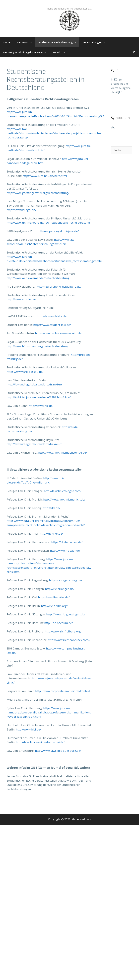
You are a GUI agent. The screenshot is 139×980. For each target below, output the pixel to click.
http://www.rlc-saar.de (65, 551)
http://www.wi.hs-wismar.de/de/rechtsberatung (38, 278)
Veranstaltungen (95, 42)
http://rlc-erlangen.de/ (60, 589)
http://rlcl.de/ (51, 508)
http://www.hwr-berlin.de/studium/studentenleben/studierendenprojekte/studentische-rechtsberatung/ (54, 133)
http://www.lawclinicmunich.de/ (64, 499)
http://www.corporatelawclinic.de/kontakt (63, 691)
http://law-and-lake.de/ (52, 316)
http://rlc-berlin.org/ (54, 606)
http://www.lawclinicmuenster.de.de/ (63, 453)
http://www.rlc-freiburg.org (63, 631)
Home (7, 42)
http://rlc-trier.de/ (51, 534)
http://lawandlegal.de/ (21, 210)
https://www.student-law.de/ (52, 325)
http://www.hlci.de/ (28, 729)
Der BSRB (26, 42)
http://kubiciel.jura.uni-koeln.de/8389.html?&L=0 (39, 397)
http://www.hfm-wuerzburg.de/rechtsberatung (38, 346)
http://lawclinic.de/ (41, 406)
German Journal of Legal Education (26, 52)
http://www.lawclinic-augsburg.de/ (58, 751)
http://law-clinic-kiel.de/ (54, 597)
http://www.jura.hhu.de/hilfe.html (45, 176)
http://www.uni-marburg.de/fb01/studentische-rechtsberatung (48, 223)
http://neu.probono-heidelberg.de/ (58, 287)
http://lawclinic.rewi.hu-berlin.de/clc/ (40, 742)
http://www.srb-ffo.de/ (21, 299)
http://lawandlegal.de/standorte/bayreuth (34, 444)
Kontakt (60, 52)
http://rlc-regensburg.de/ (66, 580)
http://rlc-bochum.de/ (59, 623)
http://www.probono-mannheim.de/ (59, 333)
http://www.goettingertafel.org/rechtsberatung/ (38, 193)
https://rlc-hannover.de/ (67, 542)
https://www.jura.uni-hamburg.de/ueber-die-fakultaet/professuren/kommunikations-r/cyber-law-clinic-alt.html (49, 712)
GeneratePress (82, 819)
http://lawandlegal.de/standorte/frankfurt (34, 384)
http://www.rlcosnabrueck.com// (69, 640)
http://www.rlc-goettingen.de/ (66, 614)
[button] (32, 42)
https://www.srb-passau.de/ (25, 372)
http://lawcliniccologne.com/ (63, 491)
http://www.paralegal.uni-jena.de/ (56, 231)
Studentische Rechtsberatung (59, 42)
